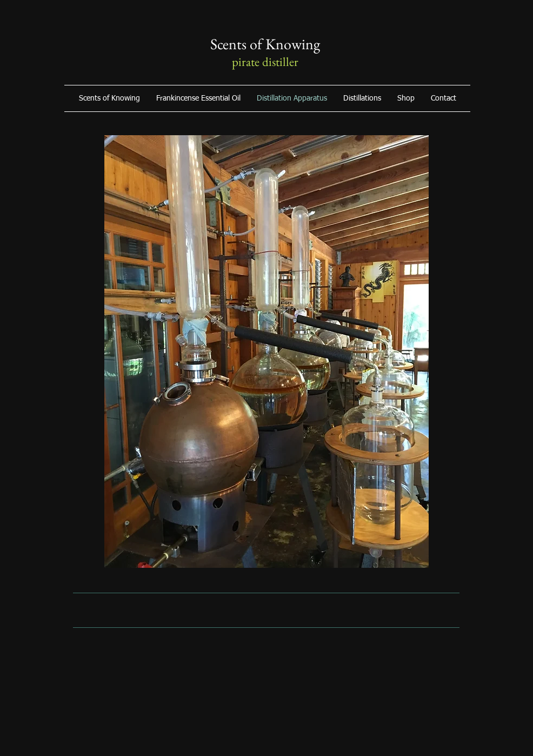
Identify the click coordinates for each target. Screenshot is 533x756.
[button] (406, 98)
